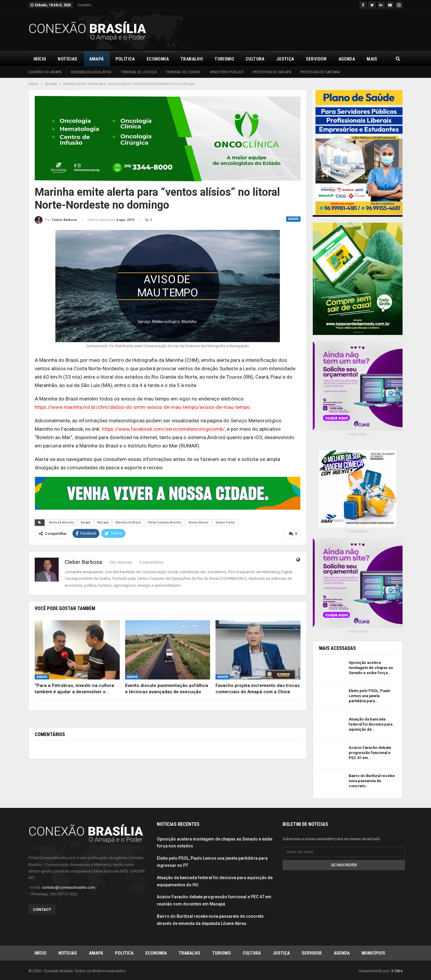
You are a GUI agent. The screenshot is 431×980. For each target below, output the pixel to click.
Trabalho (192, 59)
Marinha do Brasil (128, 522)
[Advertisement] (294, 30)
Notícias (67, 59)
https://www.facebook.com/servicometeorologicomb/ (163, 429)
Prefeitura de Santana (320, 72)
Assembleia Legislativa (91, 72)
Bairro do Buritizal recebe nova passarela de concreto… (372, 781)
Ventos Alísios (198, 522)
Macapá (103, 522)
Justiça (285, 59)
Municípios (373, 953)
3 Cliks (397, 971)
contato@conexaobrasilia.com (69, 887)
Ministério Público (227, 72)
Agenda (347, 59)
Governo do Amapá (45, 72)
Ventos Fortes (225, 522)
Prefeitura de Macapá (272, 72)
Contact (42, 909)
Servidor (316, 59)
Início (40, 59)
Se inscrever (344, 865)
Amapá (97, 59)
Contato (84, 5)
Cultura (255, 59)
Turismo (224, 59)
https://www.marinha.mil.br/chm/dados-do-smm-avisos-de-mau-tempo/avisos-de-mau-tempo (142, 407)
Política (125, 59)
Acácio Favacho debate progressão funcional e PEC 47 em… (370, 753)
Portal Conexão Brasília (165, 522)
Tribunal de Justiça (138, 72)
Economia (158, 59)
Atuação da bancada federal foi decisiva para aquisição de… (371, 724)
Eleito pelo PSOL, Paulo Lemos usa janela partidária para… (369, 696)
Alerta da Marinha (61, 522)
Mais (372, 59)
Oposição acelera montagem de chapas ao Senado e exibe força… (371, 668)
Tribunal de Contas (183, 72)
